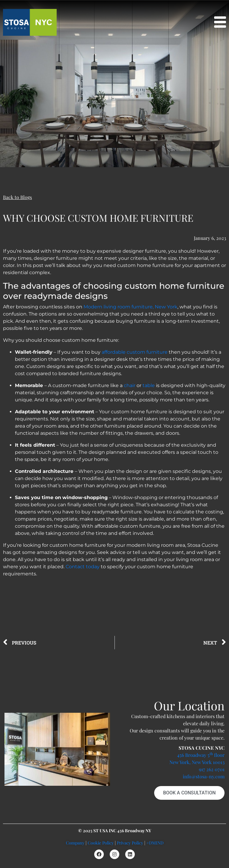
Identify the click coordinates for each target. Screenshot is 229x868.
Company (75, 843)
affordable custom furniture (135, 352)
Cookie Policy (101, 843)
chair (130, 385)
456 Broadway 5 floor (201, 755)
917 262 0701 (212, 769)
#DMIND (155, 843)
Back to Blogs (17, 197)
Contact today (83, 567)
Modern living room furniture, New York (130, 307)
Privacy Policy (130, 843)
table (149, 385)
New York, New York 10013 (197, 762)
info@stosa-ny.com (204, 776)
